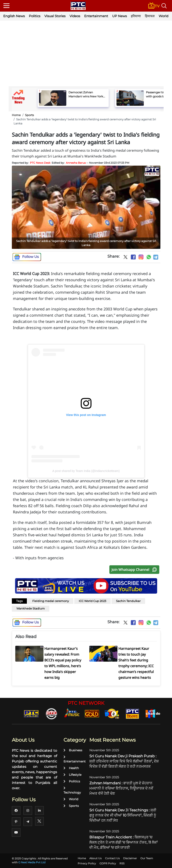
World (71, 799)
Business (73, 750)
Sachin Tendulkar (128, 601)
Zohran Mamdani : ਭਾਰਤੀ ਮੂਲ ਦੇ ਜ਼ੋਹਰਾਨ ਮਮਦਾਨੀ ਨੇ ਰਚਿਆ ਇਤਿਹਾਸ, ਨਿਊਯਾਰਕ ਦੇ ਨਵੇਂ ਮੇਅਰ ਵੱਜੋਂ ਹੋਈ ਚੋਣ (121, 788)
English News (14, 16)
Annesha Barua (76, 163)
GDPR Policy (108, 863)
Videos (75, 16)
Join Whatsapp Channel (135, 570)
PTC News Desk (40, 163)
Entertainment (96, 16)
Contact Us (112, 858)
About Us (95, 858)
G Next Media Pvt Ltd (32, 862)
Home (16, 115)
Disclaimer (130, 858)
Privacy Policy (87, 863)
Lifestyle (72, 775)
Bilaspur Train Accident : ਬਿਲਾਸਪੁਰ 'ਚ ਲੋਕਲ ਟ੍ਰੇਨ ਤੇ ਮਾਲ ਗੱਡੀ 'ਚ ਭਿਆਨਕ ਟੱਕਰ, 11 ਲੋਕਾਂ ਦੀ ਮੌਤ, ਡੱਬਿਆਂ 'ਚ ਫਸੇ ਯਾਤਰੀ (124, 842)
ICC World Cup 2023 (92, 601)
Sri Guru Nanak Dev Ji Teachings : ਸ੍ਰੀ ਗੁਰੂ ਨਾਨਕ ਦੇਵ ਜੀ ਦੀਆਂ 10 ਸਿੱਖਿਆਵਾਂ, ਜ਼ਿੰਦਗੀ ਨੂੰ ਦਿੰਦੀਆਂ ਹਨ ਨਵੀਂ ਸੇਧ (123, 815)
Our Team (147, 858)
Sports (29, 115)
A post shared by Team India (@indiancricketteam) (86, 471)
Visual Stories (55, 16)
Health (71, 768)
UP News (119, 16)
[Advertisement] (86, 54)
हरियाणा (136, 16)
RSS (122, 863)
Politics (35, 16)
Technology (72, 790)
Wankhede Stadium (31, 608)
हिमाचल (150, 16)
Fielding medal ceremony (51, 601)
